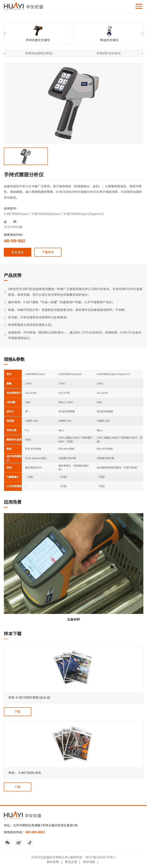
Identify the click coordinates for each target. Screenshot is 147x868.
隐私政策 (53, 862)
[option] (38, 33)
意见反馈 (71, 862)
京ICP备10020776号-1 (101, 857)
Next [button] (143, 33)
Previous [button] (4, 33)
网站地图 (89, 862)
